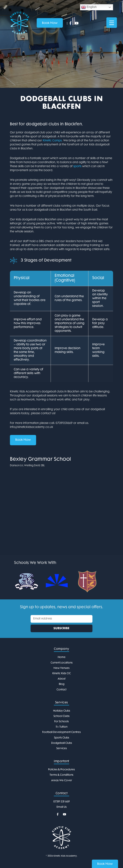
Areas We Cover (62, 781)
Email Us (62, 807)
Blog (62, 684)
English (89, 7)
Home (62, 657)
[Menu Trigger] (112, 23)
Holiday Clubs (62, 711)
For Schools (61, 722)
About (62, 679)
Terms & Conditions (61, 775)
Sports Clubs (62, 738)
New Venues (61, 668)
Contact (61, 690)
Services (62, 748)
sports (77, 166)
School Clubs (61, 716)
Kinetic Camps (52, 141)
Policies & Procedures (61, 770)
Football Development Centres (61, 732)
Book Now (23, 440)
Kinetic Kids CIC (62, 674)
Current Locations (62, 663)
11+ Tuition (62, 727)
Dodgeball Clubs (62, 743)
